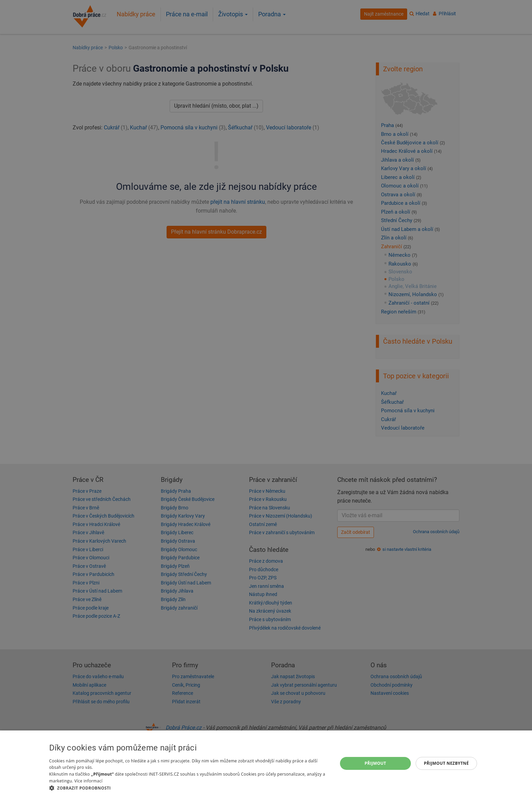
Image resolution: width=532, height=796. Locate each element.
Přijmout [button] (376, 763)
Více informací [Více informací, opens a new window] (88, 781)
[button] (189, 788)
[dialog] (266, 763)
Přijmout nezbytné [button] (446, 763)
